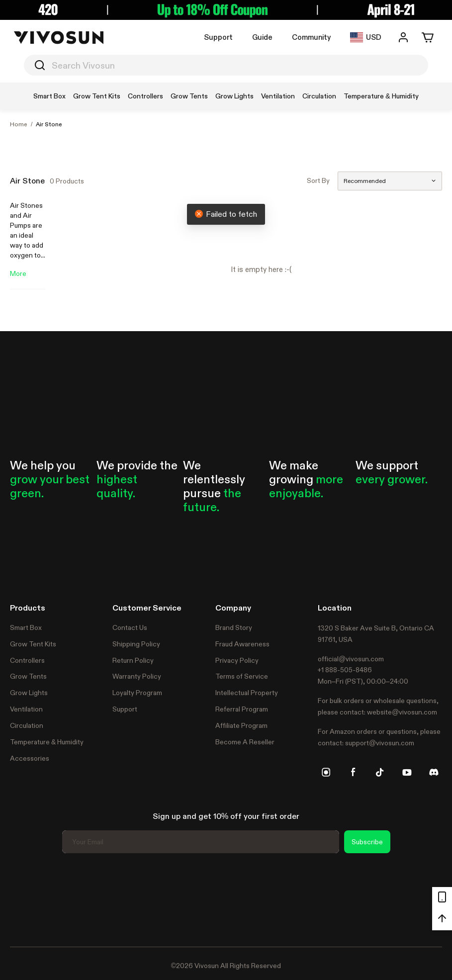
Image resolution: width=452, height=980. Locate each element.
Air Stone (49, 124)
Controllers (27, 660)
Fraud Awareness (242, 644)
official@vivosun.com (351, 659)
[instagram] (326, 772)
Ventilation (26, 709)
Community (311, 37)
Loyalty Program (137, 693)
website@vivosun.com (402, 712)
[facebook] (353, 772)
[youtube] (407, 772)
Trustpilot (25, 898)
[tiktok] (380, 772)
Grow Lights (29, 693)
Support (218, 37)
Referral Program (242, 709)
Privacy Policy (237, 660)
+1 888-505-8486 (345, 670)
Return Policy (133, 660)
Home (19, 124)
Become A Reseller (245, 742)
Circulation (27, 725)
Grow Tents (28, 676)
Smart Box (26, 627)
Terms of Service (242, 676)
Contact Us (130, 627)
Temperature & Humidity (47, 742)
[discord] (434, 772)
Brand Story (234, 627)
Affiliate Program (241, 725)
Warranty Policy (137, 676)
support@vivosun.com (380, 743)
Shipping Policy (136, 644)
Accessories (30, 758)
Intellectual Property (247, 693)
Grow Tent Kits (33, 644)
